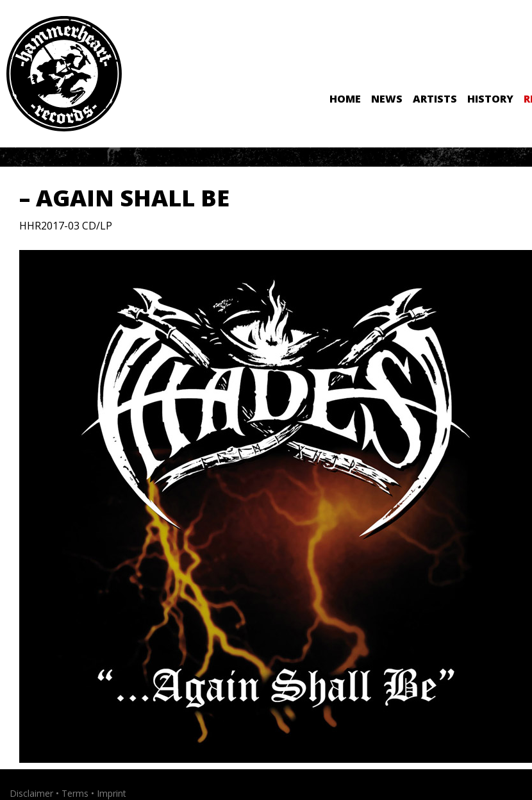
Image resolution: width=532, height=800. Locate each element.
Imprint (112, 793)
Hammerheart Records (64, 74)
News (387, 99)
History (490, 99)
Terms (75, 793)
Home (345, 99)
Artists (435, 99)
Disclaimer (31, 793)
